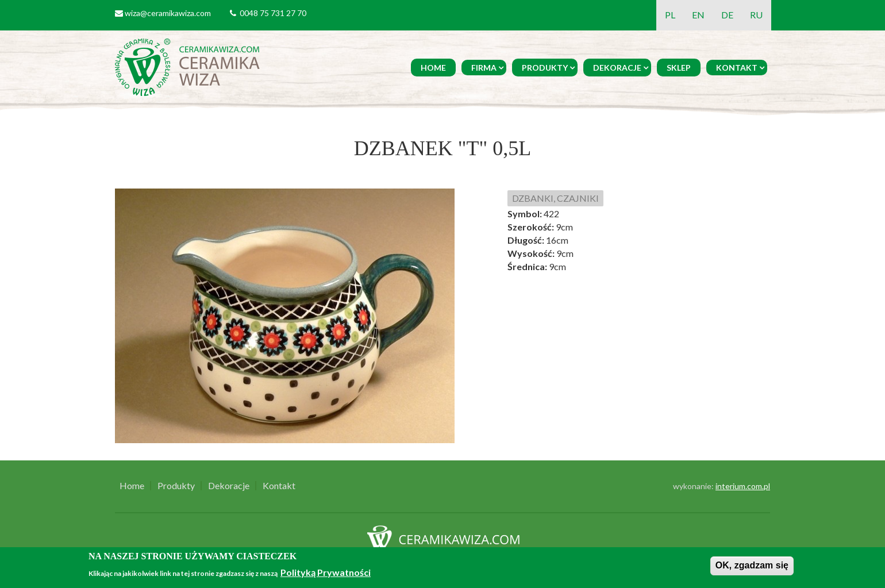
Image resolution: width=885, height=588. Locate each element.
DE (727, 15)
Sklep (679, 68)
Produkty (545, 68)
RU (756, 15)
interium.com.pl (743, 486)
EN (698, 15)
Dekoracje (617, 68)
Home (433, 68)
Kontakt (737, 68)
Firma (484, 68)
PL (670, 15)
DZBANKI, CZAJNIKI (555, 198)
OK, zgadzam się (752, 565)
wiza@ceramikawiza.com (168, 13)
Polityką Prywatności (326, 572)
